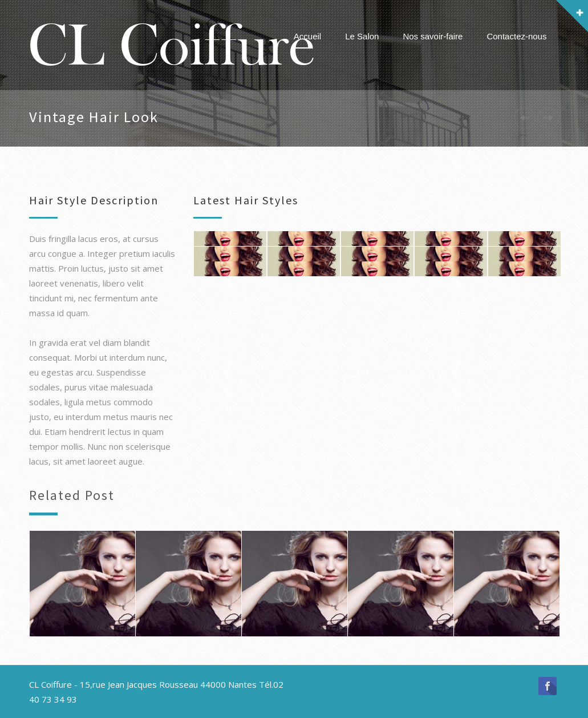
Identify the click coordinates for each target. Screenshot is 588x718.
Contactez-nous (516, 36)
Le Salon (362, 36)
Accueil (307, 36)
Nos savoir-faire (433, 36)
